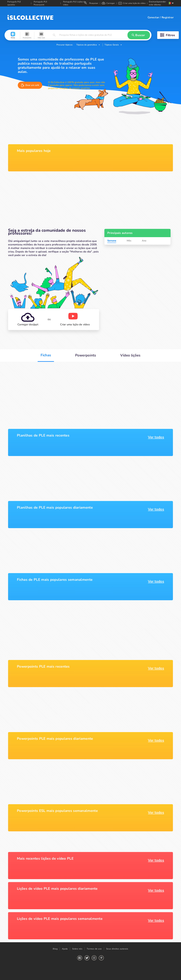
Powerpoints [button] (86, 355)
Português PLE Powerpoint (41, 3)
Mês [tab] (129, 241)
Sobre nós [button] (77, 949)
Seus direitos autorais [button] (117, 949)
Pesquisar (91, 3)
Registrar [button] (168, 17)
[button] (13, 36)
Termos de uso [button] (94, 949)
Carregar (108, 3)
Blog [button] (55, 949)
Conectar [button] (153, 17)
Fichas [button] (46, 355)
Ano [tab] (144, 241)
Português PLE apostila (14, 3)
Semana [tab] (112, 241)
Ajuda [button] (65, 949)
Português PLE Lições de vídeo (74, 3)
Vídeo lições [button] (130, 355)
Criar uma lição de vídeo (132, 3)
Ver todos (156, 437)
